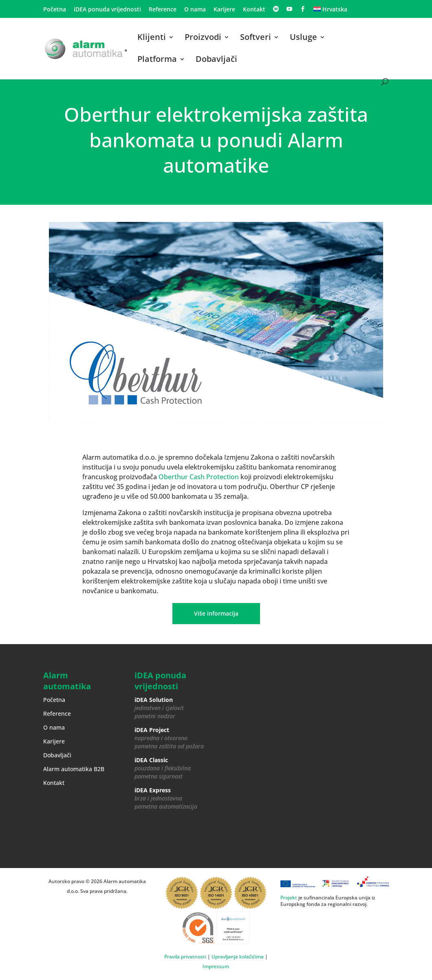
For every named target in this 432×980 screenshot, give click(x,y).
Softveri (256, 38)
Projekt (289, 898)
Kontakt (254, 10)
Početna (55, 10)
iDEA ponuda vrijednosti (107, 10)
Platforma (157, 60)
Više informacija (216, 613)
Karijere (224, 10)
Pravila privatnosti (185, 957)
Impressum (216, 966)
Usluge (303, 38)
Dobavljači (216, 60)
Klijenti (152, 38)
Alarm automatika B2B (74, 769)
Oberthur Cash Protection (199, 477)
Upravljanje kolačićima (238, 957)
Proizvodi (203, 38)
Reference (163, 10)
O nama (195, 10)
